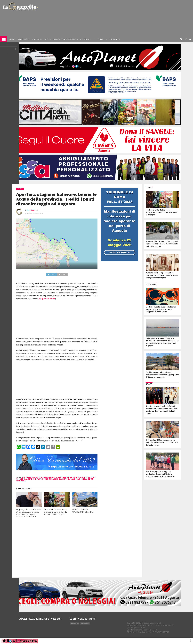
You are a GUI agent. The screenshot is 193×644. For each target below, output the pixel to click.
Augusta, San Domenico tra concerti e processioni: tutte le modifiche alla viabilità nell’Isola (162, 244)
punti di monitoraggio (47, 479)
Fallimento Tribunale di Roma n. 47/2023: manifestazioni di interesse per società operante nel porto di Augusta (162, 342)
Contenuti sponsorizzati (65, 39)
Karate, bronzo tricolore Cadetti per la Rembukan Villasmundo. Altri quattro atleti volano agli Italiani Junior (162, 410)
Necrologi (85, 39)
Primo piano (23, 39)
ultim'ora (21, 481)
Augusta (75, 623)
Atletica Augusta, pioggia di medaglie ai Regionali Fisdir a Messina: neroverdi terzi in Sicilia (161, 474)
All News (36, 39)
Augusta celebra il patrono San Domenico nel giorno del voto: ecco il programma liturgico (162, 275)
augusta (38, 477)
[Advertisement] (116, 19)
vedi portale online (47, 299)
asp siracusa (28, 477)
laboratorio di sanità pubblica (58, 477)
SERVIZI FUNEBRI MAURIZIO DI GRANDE (82, 511)
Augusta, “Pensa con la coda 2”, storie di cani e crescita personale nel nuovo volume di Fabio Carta (29, 513)
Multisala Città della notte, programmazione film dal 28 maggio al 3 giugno (56, 512)
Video (100, 39)
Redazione (31, 210)
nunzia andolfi (80, 477)
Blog (47, 39)
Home (12, 39)
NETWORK (114, 39)
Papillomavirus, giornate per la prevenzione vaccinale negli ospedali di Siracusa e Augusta (162, 375)
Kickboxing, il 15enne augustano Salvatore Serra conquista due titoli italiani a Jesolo (162, 442)
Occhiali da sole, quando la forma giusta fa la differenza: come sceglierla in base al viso (161, 309)
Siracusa (85, 623)
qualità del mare (67, 479)
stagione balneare (84, 479)
